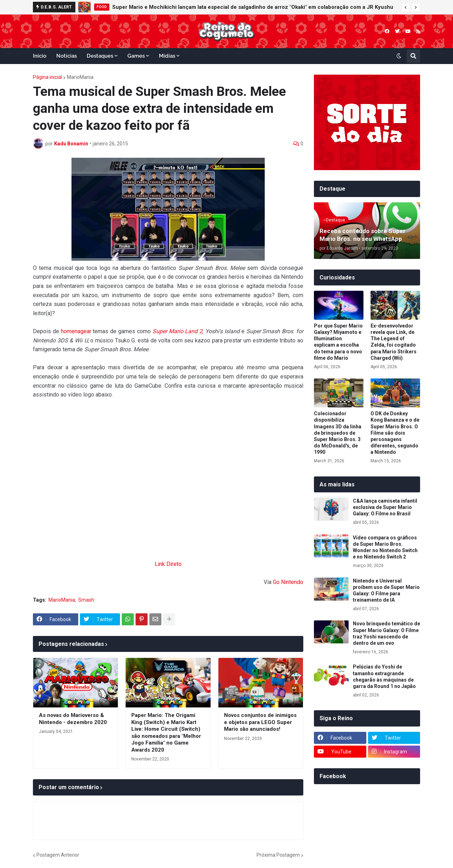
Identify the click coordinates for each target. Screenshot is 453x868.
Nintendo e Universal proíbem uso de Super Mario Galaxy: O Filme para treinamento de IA (386, 591)
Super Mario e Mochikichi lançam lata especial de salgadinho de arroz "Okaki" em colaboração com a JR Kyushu (253, 7)
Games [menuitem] (136, 56)
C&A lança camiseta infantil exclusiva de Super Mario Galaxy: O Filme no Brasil (385, 507)
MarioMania (80, 77)
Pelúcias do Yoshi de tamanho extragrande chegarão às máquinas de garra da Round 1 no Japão (384, 676)
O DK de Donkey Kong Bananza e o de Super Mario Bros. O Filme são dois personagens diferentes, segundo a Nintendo (395, 433)
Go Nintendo (288, 582)
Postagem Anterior (58, 855)
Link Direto (168, 564)
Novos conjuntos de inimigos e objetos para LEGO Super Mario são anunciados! (260, 722)
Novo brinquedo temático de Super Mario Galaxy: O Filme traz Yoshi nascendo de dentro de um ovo (386, 633)
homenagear (76, 331)
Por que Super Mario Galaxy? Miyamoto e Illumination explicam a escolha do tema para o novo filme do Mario (338, 342)
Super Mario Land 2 (177, 331)
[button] (406, 7)
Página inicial (47, 77)
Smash (86, 600)
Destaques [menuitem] (100, 56)
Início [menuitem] (40, 56)
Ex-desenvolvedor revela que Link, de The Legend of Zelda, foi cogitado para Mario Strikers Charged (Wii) (394, 342)
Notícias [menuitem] (67, 56)
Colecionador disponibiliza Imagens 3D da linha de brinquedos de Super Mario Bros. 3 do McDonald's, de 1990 (338, 433)
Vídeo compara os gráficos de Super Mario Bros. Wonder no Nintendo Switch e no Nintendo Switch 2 (385, 547)
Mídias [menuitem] (167, 56)
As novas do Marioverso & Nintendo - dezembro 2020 (73, 719)
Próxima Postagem (278, 855)
